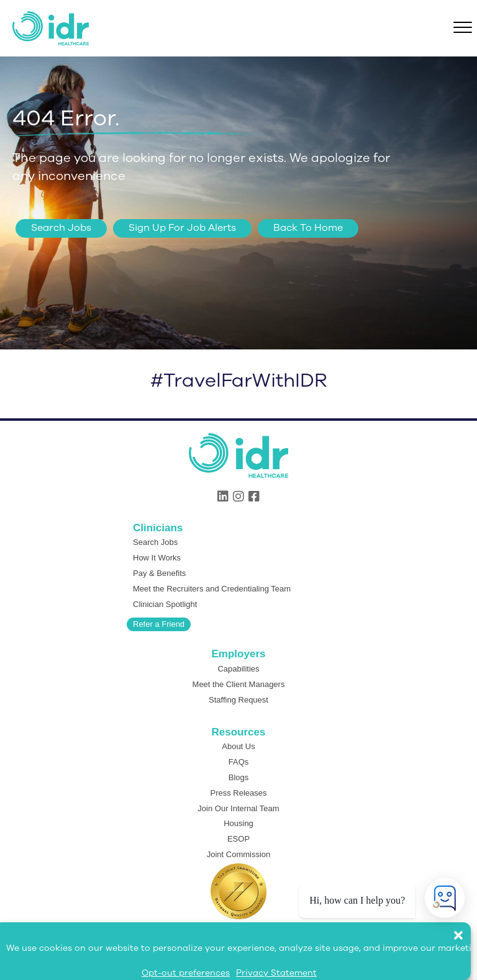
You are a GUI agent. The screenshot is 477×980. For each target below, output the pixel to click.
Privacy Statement (276, 973)
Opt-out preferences (186, 973)
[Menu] (463, 28)
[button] (465, 929)
